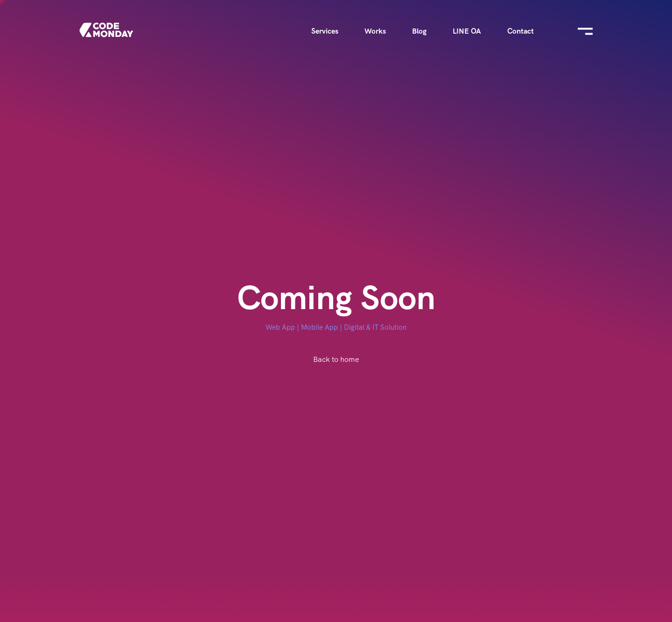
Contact (521, 31)
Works (375, 31)
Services (325, 31)
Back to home (336, 359)
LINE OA (467, 31)
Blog (419, 31)
